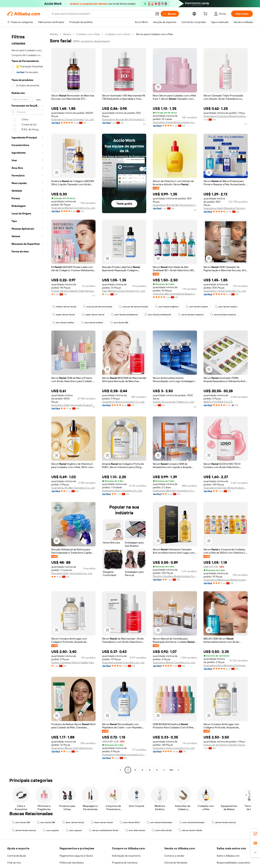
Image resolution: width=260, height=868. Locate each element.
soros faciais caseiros (191, 315)
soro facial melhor (63, 323)
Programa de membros (125, 863)
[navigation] (27, 403)
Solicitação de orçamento (126, 856)
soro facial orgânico (167, 307)
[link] (255, 834)
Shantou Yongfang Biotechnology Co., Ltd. (175, 576)
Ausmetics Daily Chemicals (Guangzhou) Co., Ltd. (73, 405)
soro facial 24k (119, 323)
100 (171, 770)
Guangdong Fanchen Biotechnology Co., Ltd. (226, 488)
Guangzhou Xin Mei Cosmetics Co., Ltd (73, 488)
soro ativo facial (135, 830)
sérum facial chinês (190, 830)
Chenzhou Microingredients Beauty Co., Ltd (175, 294)
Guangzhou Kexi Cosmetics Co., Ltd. (122, 491)
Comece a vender (174, 856)
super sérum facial (63, 315)
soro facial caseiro (197, 307)
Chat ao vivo (14, 863)
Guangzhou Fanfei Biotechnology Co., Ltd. (175, 122)
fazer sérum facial (73, 822)
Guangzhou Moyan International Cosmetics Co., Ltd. (73, 748)
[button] (158, 87)
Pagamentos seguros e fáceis (76, 856)
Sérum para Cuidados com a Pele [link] (154, 34)
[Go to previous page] (121, 770)
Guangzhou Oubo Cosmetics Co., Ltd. (174, 748)
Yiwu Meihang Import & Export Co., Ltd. (124, 291)
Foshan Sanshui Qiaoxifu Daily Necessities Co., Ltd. (73, 291)
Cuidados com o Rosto (118, 34)
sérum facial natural (224, 822)
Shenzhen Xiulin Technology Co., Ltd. (72, 573)
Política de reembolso (72, 863)
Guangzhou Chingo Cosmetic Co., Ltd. (73, 119)
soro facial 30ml (130, 822)
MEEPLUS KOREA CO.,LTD (218, 402)
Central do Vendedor (176, 863)
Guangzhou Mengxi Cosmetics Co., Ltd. (73, 208)
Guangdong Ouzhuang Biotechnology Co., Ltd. (226, 116)
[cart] (206, 14)
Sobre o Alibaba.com (228, 856)
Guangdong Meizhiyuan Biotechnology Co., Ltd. (226, 580)
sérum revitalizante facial (103, 830)
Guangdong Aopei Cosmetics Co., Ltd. (123, 662)
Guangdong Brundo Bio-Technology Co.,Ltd (124, 119)
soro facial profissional (124, 315)
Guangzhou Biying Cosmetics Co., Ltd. (123, 402)
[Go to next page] (178, 770)
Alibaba (54, 34)
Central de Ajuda (17, 856)
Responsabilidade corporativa (233, 863)
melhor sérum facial (64, 307)
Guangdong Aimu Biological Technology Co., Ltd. (226, 665)
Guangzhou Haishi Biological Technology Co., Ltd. (226, 208)
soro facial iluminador (159, 822)
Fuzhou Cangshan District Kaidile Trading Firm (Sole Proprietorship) (73, 662)
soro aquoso (51, 830)
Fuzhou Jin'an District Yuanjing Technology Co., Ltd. (226, 745)
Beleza (67, 34)
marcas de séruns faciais (98, 307)
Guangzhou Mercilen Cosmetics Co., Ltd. (175, 491)
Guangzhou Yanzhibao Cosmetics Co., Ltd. (124, 755)
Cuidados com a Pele (88, 34)
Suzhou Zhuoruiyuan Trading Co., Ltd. (173, 402)
